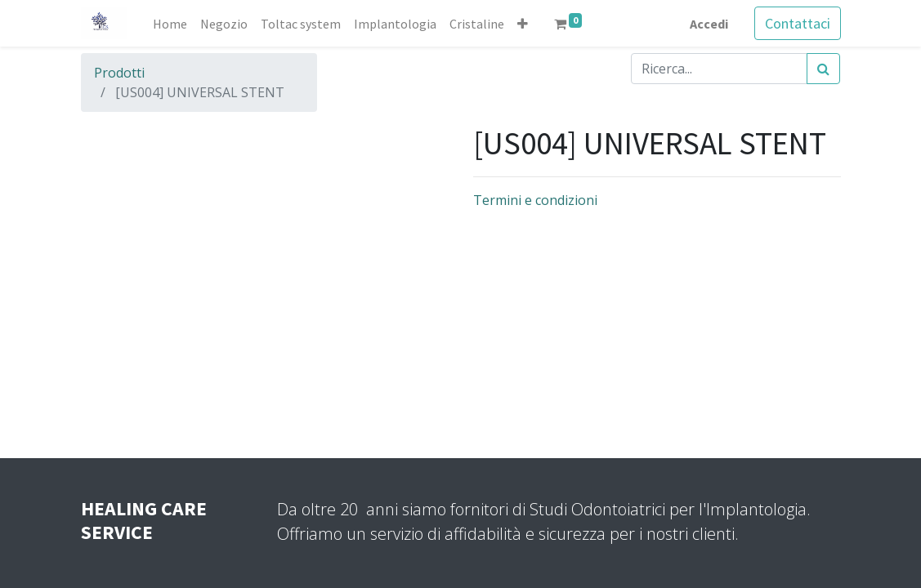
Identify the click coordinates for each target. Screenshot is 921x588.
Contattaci (798, 23)
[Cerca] (823, 69)
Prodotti (119, 73)
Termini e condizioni (535, 200)
